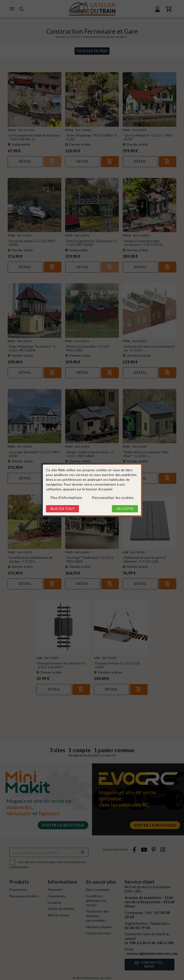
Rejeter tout (63, 509)
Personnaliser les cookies (113, 498)
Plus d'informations (66, 498)
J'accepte (125, 509)
